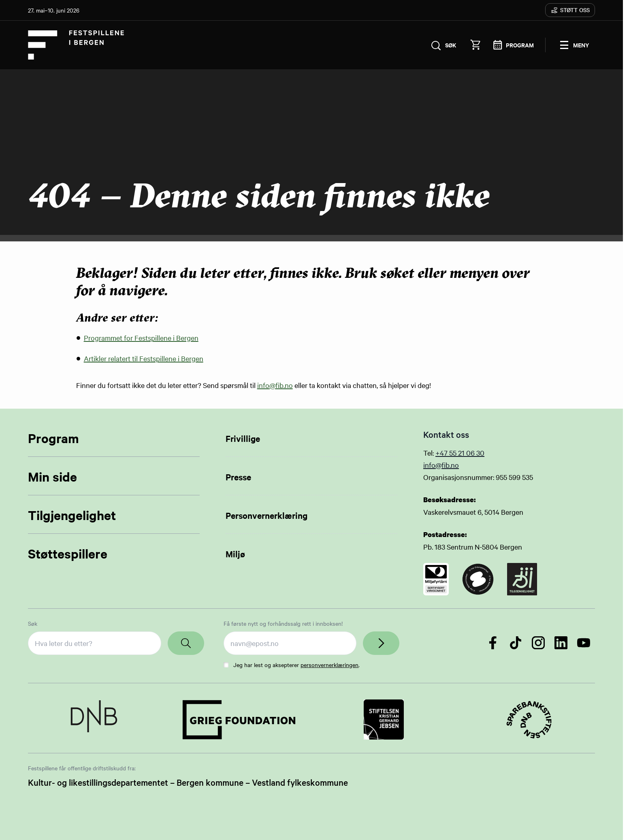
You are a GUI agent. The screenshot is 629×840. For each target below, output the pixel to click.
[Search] (186, 643)
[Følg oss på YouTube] (584, 643)
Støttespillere (68, 553)
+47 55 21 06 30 (460, 453)
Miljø (235, 554)
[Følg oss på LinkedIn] (561, 643)
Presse (238, 477)
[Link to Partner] (94, 720)
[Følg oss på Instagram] (538, 643)
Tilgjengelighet (72, 515)
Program (53, 438)
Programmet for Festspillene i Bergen (141, 338)
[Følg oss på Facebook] (493, 643)
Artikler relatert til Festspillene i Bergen (144, 358)
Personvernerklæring (267, 515)
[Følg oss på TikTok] (516, 643)
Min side (52, 476)
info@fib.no (275, 385)
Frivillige (243, 438)
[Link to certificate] (436, 579)
